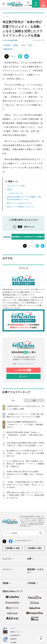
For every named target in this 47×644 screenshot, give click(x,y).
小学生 (23, 45)
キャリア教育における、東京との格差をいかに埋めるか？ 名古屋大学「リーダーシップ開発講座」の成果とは (25, 464)
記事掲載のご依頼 (12, 548)
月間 (34, 401)
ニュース (8, 559)
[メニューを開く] (4, 4)
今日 (13, 401)
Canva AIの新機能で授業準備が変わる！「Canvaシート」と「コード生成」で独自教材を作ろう (25, 425)
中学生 (30, 45)
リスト (13, 56)
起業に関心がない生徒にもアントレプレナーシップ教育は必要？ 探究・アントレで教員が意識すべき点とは (25, 495)
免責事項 (13, 639)
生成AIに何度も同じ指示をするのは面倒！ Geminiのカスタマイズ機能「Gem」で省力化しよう (25, 474)
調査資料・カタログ (35, 571)
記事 (31, 559)
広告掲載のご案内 (35, 548)
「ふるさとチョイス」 (16, 193)
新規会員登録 (23, 370)
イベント (8, 570)
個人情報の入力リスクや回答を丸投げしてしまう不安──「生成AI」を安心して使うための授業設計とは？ (25, 453)
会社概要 (13, 642)
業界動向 (16, 45)
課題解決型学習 (8, 49)
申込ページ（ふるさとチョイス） (20, 203)
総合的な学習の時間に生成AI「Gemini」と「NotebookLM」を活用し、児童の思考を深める (25, 435)
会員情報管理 (15, 635)
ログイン (23, 376)
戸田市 (10, 189)
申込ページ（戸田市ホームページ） (21, 207)
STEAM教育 (7, 45)
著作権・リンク (16, 632)
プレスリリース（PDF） (17, 186)
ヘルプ (13, 628)
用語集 (7, 583)
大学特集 (33, 583)
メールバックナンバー (24, 364)
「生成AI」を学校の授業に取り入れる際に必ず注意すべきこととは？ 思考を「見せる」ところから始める (25, 485)
